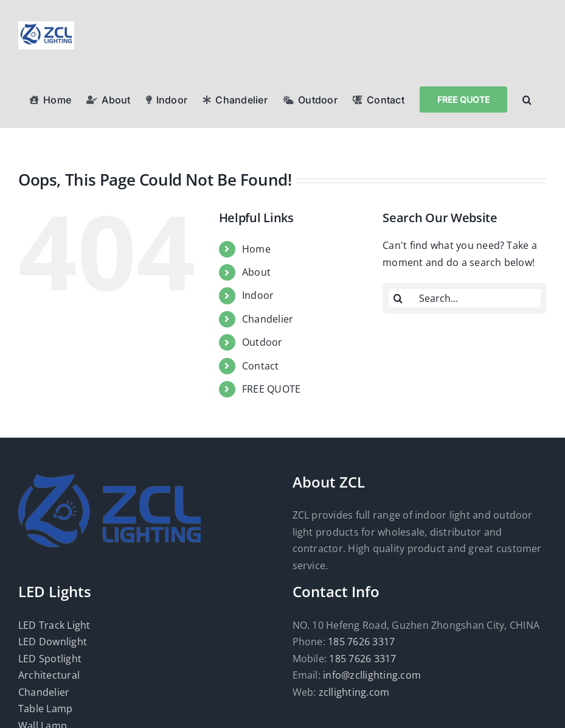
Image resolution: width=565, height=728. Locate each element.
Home (256, 249)
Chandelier (268, 319)
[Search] (398, 298)
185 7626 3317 (361, 642)
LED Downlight (53, 642)
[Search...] (465, 298)
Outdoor (262, 342)
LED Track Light (54, 625)
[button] (527, 99)
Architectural (49, 675)
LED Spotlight (50, 659)
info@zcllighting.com (372, 675)
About (256, 272)
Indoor (258, 295)
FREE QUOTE (271, 389)
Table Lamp (45, 709)
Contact (261, 366)
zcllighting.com (354, 692)
